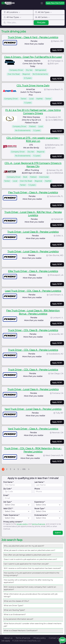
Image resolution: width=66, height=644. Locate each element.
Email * (6, 495)
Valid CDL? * (8, 509)
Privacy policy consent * (13, 522)
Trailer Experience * (11, 515)
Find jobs (41, 23)
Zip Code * (8, 489)
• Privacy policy (39, 638)
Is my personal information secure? (19, 619)
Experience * (40, 502)
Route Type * (40, 509)
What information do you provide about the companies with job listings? (31, 595)
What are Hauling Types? (14, 610)
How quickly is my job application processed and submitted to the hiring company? (31, 574)
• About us (8, 638)
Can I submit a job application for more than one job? (26, 564)
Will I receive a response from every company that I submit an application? (30, 588)
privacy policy (22, 524)
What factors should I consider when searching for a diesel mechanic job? (33, 625)
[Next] (29, 469)
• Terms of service (22, 638)
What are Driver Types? (14, 605)
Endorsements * (41, 515)
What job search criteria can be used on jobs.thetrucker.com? (29, 550)
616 (24, 469)
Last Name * (39, 482)
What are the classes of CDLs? (16, 601)
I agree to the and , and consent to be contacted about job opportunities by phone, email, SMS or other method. (32, 526)
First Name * (8, 482)
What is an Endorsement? (15, 614)
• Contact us (53, 638)
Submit (58, 533)
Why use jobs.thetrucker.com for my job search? (24, 546)
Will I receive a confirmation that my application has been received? (32, 568)
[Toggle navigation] (42, 3)
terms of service (38, 524)
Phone (37, 489)
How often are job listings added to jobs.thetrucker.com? (27, 555)
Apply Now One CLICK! (55, 3)
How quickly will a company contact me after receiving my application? (28, 581)
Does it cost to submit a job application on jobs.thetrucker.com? (30, 559)
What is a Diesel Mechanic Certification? (21, 631)
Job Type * (8, 502)
